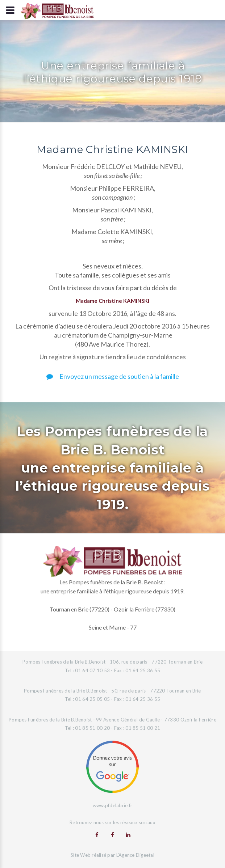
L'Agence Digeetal (135, 855)
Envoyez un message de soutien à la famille (113, 376)
